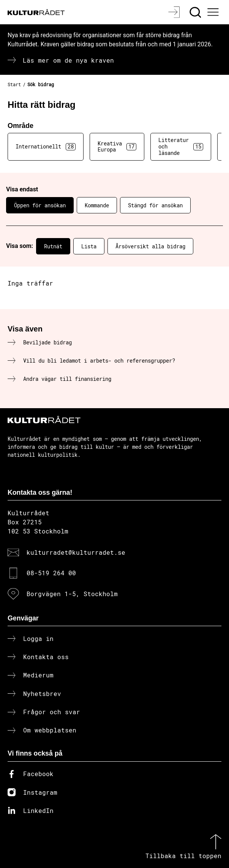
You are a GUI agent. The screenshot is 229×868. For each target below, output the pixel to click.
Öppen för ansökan (40, 205)
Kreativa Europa (117, 147)
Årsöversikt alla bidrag (150, 246)
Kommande (97, 205)
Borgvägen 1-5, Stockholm (72, 594)
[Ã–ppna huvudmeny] (214, 12)
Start (14, 84)
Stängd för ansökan (155, 205)
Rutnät (53, 246)
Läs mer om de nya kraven (68, 60)
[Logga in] (175, 12)
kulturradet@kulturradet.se (76, 552)
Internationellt (46, 147)
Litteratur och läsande (181, 146)
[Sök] (196, 12)
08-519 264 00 (51, 573)
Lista (89, 246)
